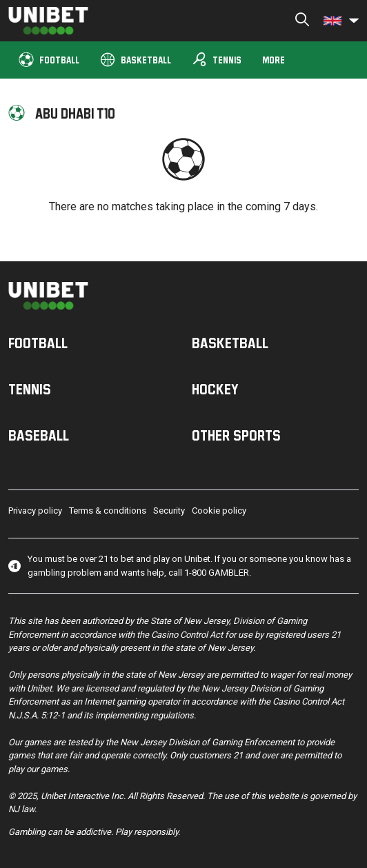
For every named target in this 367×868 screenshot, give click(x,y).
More (274, 60)
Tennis (217, 59)
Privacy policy (35, 511)
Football (49, 59)
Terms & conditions (108, 511)
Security (169, 511)
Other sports (236, 435)
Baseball (39, 435)
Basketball (136, 59)
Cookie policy (219, 511)
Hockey (215, 389)
